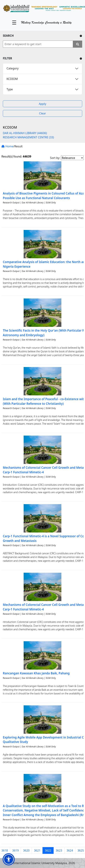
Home (7, 146)
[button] (9, 859)
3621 (37, 850)
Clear (43, 113)
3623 (59, 850)
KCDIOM (12, 79)
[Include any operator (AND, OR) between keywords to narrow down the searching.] (81, 36)
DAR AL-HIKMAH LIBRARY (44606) (25, 133)
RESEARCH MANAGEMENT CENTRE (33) (28, 137)
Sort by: (55, 158)
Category (13, 68)
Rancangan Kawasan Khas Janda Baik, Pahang (36, 673)
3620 (26, 850)
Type (10, 89)
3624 (70, 850)
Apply (42, 104)
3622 (48, 850)
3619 (15, 850)
